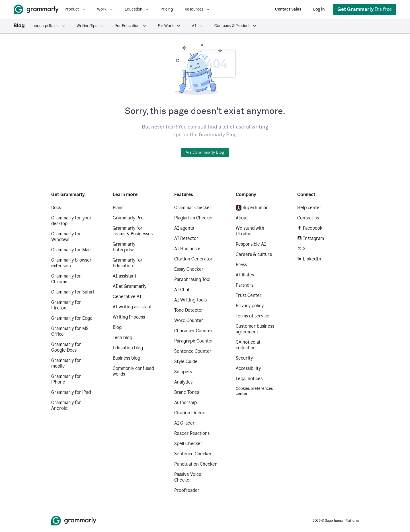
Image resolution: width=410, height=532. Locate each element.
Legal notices (249, 379)
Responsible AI (251, 244)
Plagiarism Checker (194, 218)
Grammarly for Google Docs (66, 347)
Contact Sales (288, 9)
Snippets (183, 372)
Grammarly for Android (66, 405)
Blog (117, 327)
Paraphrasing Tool (192, 279)
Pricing (167, 9)
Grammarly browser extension (71, 263)
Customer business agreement (255, 329)
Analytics (183, 382)
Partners (245, 285)
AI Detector (186, 238)
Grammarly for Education (128, 263)
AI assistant (125, 276)
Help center (309, 208)
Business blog (126, 358)
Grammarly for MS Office (70, 331)
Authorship (185, 402)
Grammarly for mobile (66, 363)
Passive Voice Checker (188, 477)
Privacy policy (250, 306)
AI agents (184, 228)
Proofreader (187, 490)
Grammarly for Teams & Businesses (133, 231)
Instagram (311, 238)
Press (241, 265)
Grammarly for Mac (71, 250)
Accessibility (248, 368)
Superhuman (252, 208)
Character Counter (193, 331)
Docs (56, 208)
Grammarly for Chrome (66, 279)
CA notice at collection (248, 345)
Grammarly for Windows (66, 237)
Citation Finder (189, 413)
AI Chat (182, 290)
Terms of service (253, 316)
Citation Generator (193, 259)
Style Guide (186, 361)
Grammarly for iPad (71, 392)
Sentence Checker (193, 454)
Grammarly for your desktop (71, 221)
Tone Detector (189, 310)
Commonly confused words (133, 371)
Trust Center (249, 295)
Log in (319, 9)
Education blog (128, 348)
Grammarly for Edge (72, 318)
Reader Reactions (192, 433)
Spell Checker (188, 444)
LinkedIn (309, 259)
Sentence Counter (193, 351)
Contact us (308, 218)
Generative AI (127, 296)
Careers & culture (254, 254)
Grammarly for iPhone (66, 379)
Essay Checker (189, 269)
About (242, 218)
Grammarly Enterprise (124, 247)
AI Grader (184, 423)
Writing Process (129, 317)
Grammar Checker (193, 208)
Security (244, 358)
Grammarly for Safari (73, 292)
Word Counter (189, 320)
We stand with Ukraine (250, 231)
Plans (118, 208)
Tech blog (122, 338)
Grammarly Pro (128, 218)
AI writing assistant (132, 307)
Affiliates (245, 275)
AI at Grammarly (130, 286)
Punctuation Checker (196, 464)
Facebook (310, 228)
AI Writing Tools (190, 300)
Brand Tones (187, 392)
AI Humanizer (188, 249)
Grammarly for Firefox (66, 305)
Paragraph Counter (194, 341)
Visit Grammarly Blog (205, 152)
